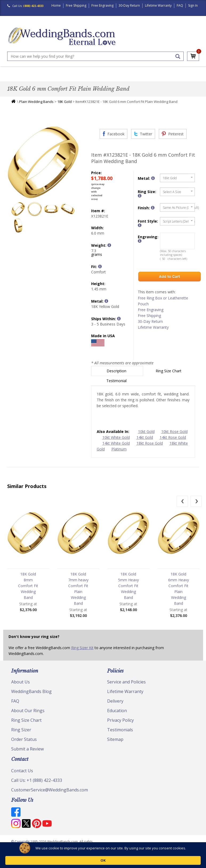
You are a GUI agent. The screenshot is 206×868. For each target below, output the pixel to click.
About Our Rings (28, 716)
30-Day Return (129, 5)
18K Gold (64, 107)
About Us (21, 687)
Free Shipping (76, 5)
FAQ (180, 5)
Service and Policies (126, 687)
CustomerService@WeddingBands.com (50, 795)
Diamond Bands (90, 78)
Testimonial (117, 386)
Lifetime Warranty (158, 5)
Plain (66, 78)
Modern (115, 78)
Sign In (193, 5)
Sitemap (115, 744)
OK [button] (182, 858)
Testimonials (120, 735)
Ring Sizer (21, 735)
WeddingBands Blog (31, 696)
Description (117, 376)
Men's (14, 78)
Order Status (24, 744)
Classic (51, 78)
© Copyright (21, 847)
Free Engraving (102, 5)
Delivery (115, 706)
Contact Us (22, 776)
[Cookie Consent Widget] (103, 858)
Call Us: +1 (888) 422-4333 (37, 785)
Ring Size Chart (169, 376)
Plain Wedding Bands (36, 107)
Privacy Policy (120, 725)
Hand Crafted (139, 78)
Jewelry (163, 78)
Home (56, 5)
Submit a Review (27, 754)
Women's (32, 78)
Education (117, 716)
